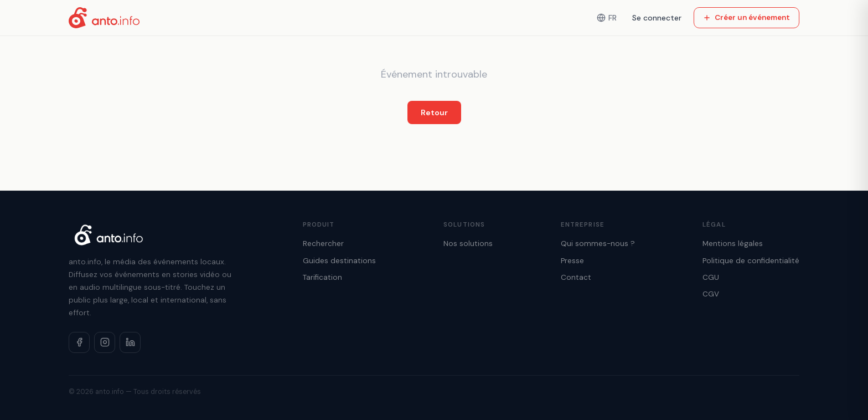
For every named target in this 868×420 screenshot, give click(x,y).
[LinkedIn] (130, 342)
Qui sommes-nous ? (598, 244)
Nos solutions (468, 244)
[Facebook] (79, 342)
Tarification (322, 277)
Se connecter (657, 18)
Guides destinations (339, 261)
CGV (711, 294)
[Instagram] (105, 342)
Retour (434, 112)
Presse (572, 261)
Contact (576, 277)
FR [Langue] (607, 18)
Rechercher (323, 244)
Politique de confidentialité (751, 261)
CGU (711, 277)
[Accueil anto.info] (104, 18)
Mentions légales (733, 244)
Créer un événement (746, 17)
